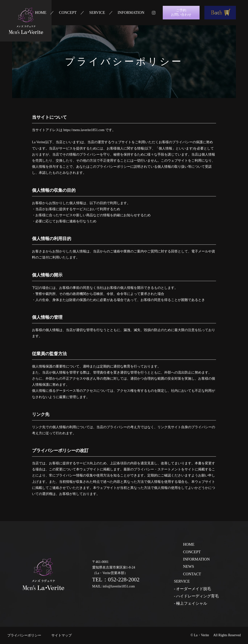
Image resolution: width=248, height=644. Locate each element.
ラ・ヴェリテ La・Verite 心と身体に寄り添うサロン (26, 21)
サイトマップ (62, 635)
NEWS (189, 566)
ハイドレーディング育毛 (197, 596)
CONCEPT (68, 13)
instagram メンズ (154, 13)
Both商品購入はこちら (220, 13)
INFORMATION (131, 13)
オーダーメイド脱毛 (194, 589)
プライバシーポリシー (24, 635)
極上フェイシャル (192, 603)
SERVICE (97, 13)
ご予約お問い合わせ (181, 13)
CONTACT (192, 574)
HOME (41, 13)
